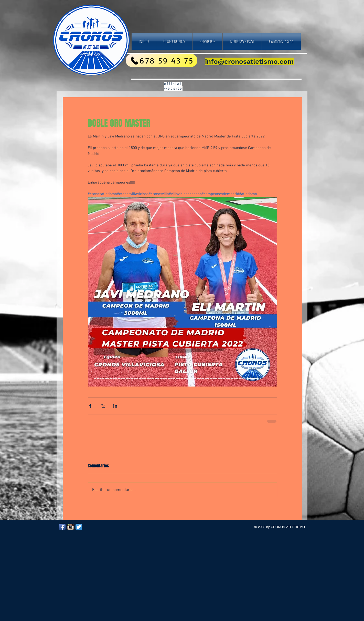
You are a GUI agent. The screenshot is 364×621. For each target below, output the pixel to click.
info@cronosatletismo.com (249, 61)
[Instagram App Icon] (71, 527)
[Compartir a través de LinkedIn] (115, 406)
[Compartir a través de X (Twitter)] (103, 406)
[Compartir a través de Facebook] (90, 406)
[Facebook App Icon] (62, 527)
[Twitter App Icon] (79, 527)
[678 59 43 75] (162, 60)
